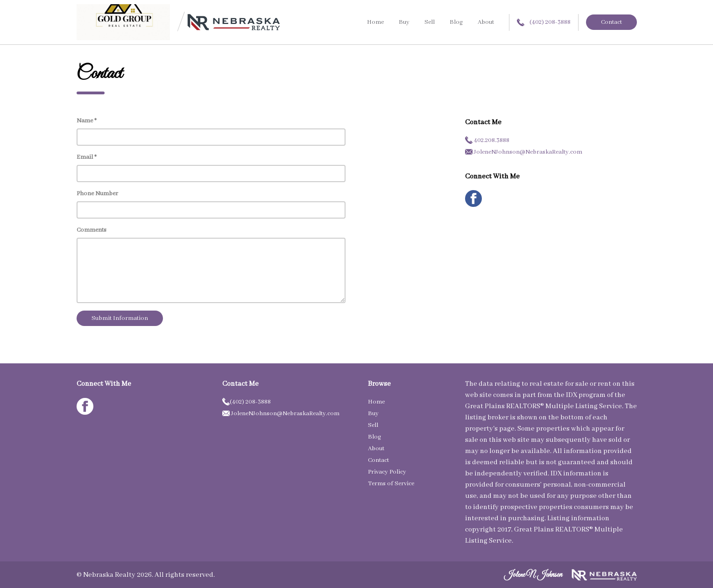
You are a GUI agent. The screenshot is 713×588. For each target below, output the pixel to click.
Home (375, 22)
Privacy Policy (387, 472)
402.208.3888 (487, 140)
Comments (92, 230)
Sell (430, 22)
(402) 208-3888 (544, 22)
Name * (87, 121)
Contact (611, 22)
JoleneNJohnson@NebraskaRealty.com (524, 152)
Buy (404, 22)
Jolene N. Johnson (533, 575)
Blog (456, 22)
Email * (87, 157)
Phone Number (97, 194)
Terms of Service (391, 484)
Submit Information (120, 318)
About (486, 22)
